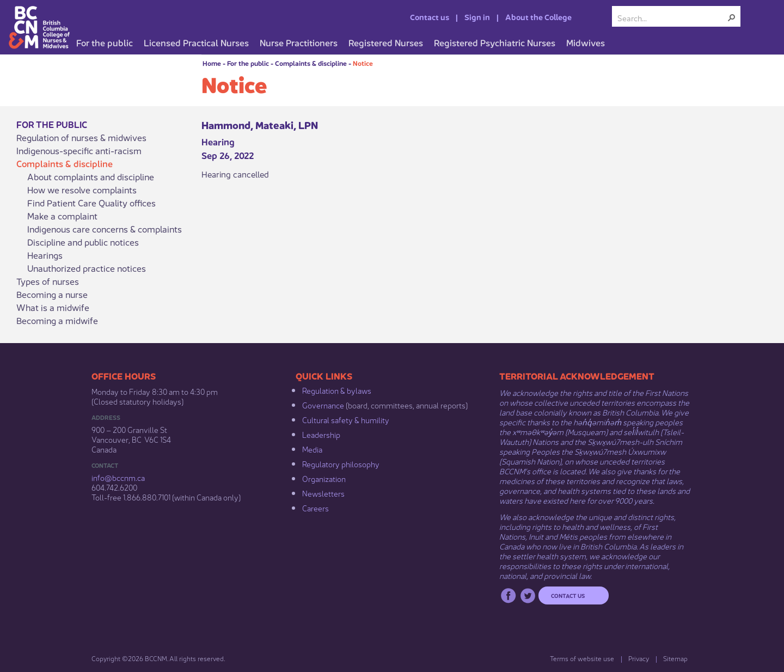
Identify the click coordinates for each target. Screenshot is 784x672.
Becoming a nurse (52, 294)
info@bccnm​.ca (118, 477)
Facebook (508, 595)
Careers (316, 508)
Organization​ (324, 478)
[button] (732, 17)
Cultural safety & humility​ (346, 419)
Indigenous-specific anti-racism (79, 150)
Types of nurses (48, 281)
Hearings (45, 255)
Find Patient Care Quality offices (91, 203)
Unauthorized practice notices (87, 268)
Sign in (477, 16)
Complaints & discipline (311, 63)
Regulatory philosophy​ (341, 463)
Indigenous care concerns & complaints (105, 229)
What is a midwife (53, 307)
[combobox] (672, 17)
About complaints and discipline (91, 176)
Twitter (528, 595)
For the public (248, 63)
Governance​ (323, 405)
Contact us (430, 16)
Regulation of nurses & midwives (81, 137)
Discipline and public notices (83, 242)
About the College (538, 16)
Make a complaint (62, 216)
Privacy (639, 658)
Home (212, 63)
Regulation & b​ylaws (337, 390)
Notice (363, 63)
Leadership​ (321, 434)
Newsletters (323, 493)
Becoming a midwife (57, 320)
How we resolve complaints (82, 190)
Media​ (312, 449)
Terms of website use (582, 658)
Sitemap (675, 658)
